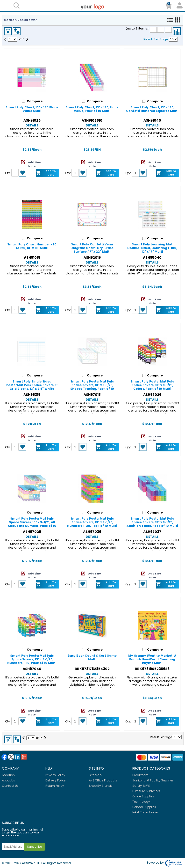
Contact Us (10, 786)
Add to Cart (51, 173)
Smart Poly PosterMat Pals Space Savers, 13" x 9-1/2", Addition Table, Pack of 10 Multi (152, 522)
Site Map (95, 775)
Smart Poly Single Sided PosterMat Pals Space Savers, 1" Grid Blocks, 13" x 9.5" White (32, 385)
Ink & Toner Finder (145, 812)
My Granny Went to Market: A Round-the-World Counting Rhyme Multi (152, 659)
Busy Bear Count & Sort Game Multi (92, 657)
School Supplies (144, 807)
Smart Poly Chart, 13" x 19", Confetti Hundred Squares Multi (152, 109)
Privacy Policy (55, 775)
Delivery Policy (56, 780)
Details (32, 125)
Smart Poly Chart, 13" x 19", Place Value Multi (32, 109)
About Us (8, 780)
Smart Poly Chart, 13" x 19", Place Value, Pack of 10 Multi (92, 109)
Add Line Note (34, 164)
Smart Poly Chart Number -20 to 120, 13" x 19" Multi (32, 246)
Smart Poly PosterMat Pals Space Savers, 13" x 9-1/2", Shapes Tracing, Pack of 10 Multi (92, 387)
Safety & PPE (141, 786)
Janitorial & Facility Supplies (153, 780)
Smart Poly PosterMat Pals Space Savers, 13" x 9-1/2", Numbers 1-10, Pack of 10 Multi (32, 659)
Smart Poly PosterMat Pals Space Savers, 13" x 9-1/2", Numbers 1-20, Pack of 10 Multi (92, 522)
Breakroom (140, 775)
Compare (177, 31)
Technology (141, 802)
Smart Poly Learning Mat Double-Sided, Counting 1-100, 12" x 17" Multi (152, 248)
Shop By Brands (101, 786)
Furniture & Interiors (146, 791)
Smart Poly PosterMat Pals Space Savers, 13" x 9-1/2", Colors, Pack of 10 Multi (152, 385)
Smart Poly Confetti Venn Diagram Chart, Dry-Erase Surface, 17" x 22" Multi (92, 248)
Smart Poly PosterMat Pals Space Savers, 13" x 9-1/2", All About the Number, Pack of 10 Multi (32, 524)
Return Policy (55, 786)
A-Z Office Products (103, 780)
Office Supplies (143, 796)
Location (8, 775)
